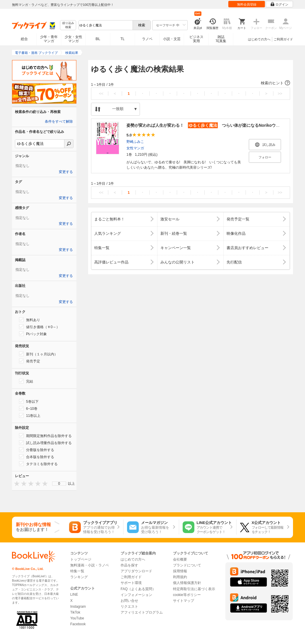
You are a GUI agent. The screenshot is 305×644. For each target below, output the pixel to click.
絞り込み (68, 25)
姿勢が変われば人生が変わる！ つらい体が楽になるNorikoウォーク (207, 125)
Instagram (78, 607)
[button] (191, 83)
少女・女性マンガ (73, 39)
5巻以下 (29, 401)
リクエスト (129, 607)
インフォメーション (136, 595)
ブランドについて (187, 565)
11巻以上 (30, 415)
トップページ (81, 559)
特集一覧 (77, 571)
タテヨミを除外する (38, 464)
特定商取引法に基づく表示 (194, 589)
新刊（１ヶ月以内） (38, 354)
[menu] (59, 484)
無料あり (30, 320)
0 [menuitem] (59, 484)
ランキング (79, 577)
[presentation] (16, 483)
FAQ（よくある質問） (138, 589)
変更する (66, 172)
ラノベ (147, 39)
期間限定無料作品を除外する (45, 436)
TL (122, 39)
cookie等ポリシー (187, 595)
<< (101, 94)
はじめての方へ (259, 39)
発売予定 (30, 361)
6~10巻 (28, 408)
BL (98, 39)
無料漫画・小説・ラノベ (90, 565)
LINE (74, 595)
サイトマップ (184, 601)
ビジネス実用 (196, 39)
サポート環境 (131, 583)
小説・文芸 (172, 39)
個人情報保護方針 (187, 583)
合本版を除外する (37, 457)
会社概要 (180, 559)
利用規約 (180, 577)
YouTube (77, 618)
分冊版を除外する (37, 450)
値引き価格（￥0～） (39, 327)
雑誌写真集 (221, 39)
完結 (26, 381)
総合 (24, 39)
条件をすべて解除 (59, 121)
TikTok (75, 612)
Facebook (78, 624)
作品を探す (129, 565)
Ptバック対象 (33, 334)
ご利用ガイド (283, 39)
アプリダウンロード (136, 571)
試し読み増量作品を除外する (45, 443)
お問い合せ (129, 601)
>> (280, 94)
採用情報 (180, 571)
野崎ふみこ (135, 142)
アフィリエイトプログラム (142, 612)
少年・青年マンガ (49, 39)
